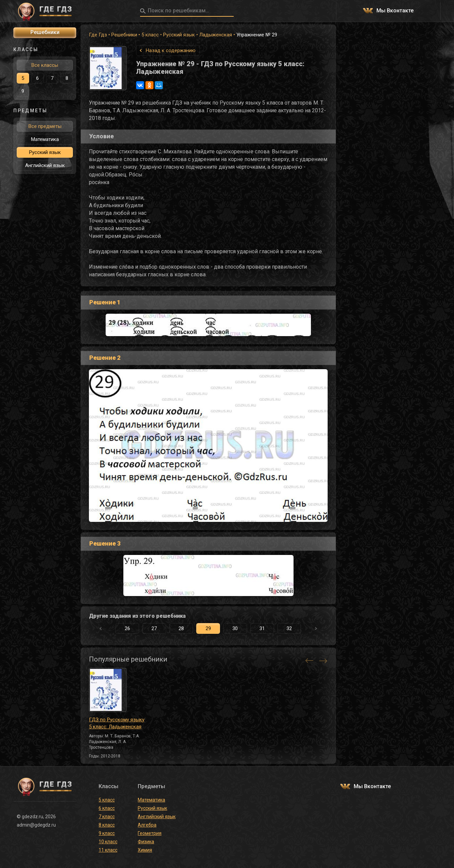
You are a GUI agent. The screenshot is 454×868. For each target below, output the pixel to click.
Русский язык (179, 35)
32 (289, 628)
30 (235, 628)
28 (181, 628)
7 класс (107, 817)
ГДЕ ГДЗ (45, 11)
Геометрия (150, 833)
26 (127, 628)
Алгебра (147, 825)
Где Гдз (98, 35)
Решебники (124, 35)
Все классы (45, 65)
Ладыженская (216, 35)
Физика (146, 842)
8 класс (107, 825)
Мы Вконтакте (395, 11)
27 (154, 628)
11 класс (108, 850)
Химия (145, 850)
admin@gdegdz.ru (36, 825)
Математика (45, 139)
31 (262, 628)
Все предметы (45, 126)
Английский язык (45, 165)
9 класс (107, 833)
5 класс (150, 35)
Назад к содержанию (171, 50)
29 (208, 628)
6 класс (107, 808)
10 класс (108, 842)
